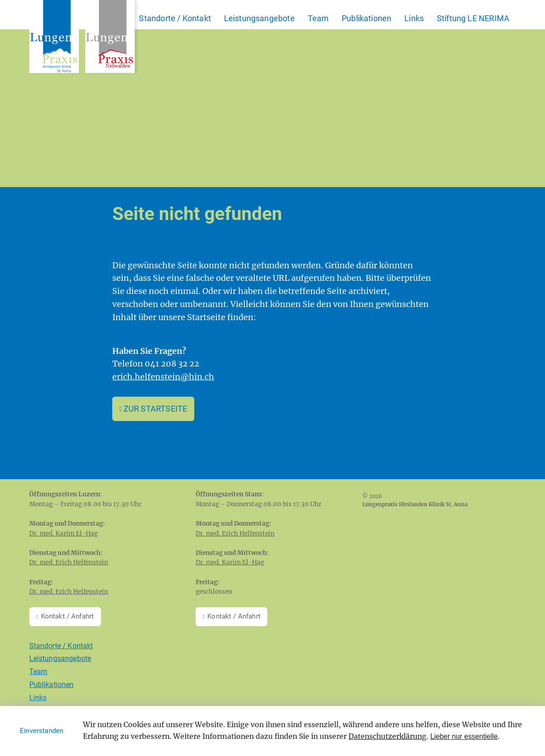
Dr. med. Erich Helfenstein (69, 562)
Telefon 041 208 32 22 (156, 364)
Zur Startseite (156, 409)
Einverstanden (41, 731)
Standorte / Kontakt (175, 18)
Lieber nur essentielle (464, 736)
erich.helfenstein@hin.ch (163, 377)
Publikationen (366, 18)
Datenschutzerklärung (387, 736)
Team (318, 18)
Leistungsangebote (259, 18)
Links (414, 18)
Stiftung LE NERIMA (473, 18)
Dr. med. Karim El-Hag (64, 534)
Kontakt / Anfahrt (68, 616)
